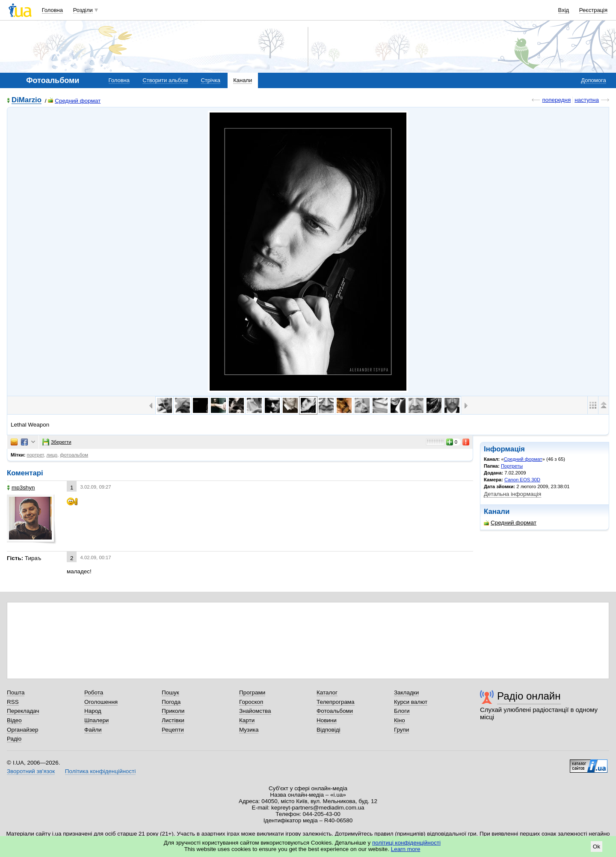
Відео (14, 720)
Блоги (402, 711)
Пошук (170, 692)
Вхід (564, 10)
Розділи (83, 10)
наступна (587, 100)
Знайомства (255, 711)
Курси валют (411, 702)
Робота (94, 692)
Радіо (14, 739)
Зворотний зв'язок (31, 771)
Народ (93, 711)
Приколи (173, 711)
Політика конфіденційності (100, 771)
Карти (247, 720)
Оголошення (101, 702)
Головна (52, 10)
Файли (93, 730)
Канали (243, 80)
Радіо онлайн (529, 696)
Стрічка (210, 80)
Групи (401, 730)
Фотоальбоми (335, 711)
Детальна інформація (512, 494)
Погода (171, 702)
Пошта (16, 692)
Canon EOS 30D (522, 480)
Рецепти (173, 730)
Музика (249, 730)
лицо (52, 455)
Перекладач (23, 711)
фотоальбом (74, 455)
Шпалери (96, 720)
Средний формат (74, 101)
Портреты (512, 466)
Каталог (327, 692)
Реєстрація (593, 10)
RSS (13, 702)
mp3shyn (21, 488)
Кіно (400, 720)
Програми (252, 692)
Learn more (406, 849)
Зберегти (57, 442)
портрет (36, 455)
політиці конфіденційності (406, 843)
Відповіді (329, 730)
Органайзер (22, 730)
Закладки (406, 692)
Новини (327, 720)
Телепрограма (336, 702)
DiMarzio (27, 100)
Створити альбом (165, 80)
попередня (556, 100)
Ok (597, 847)
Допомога (593, 80)
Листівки (173, 720)
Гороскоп (251, 702)
